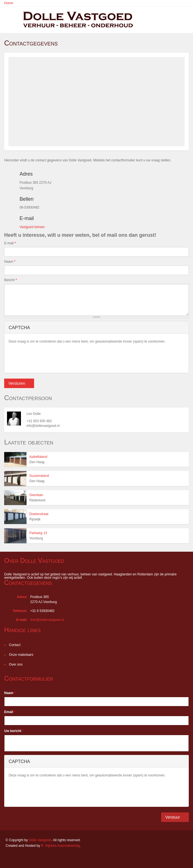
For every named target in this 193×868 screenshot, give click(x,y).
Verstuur (173, 817)
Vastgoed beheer (32, 227)
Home (9, 3)
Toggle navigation (9, 20)
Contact (15, 645)
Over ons (16, 664)
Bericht (10, 280)
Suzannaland (39, 476)
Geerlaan (36, 495)
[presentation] (51, 358)
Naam (10, 262)
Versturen (17, 383)
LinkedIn (18, 858)
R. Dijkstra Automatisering (60, 846)
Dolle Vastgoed (40, 840)
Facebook (7, 858)
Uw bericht (14, 731)
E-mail (10, 243)
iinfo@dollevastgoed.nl (47, 620)
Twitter (32, 858)
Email (10, 712)
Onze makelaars (21, 655)
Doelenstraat (39, 514)
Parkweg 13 (38, 533)
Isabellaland (38, 457)
